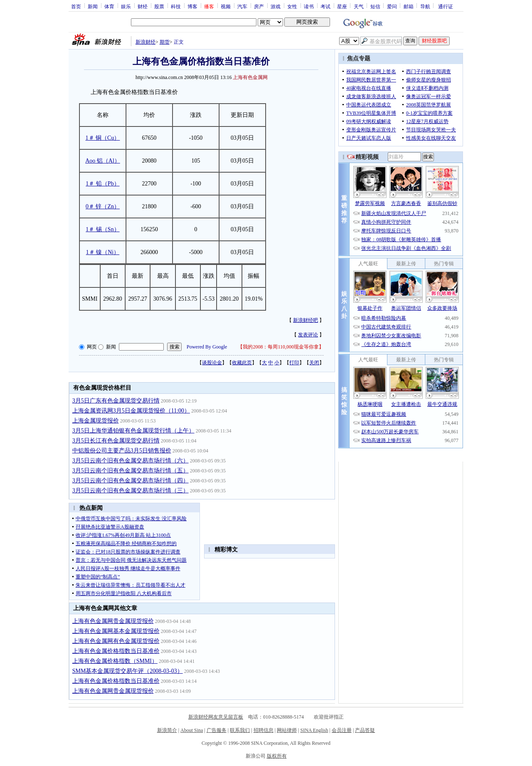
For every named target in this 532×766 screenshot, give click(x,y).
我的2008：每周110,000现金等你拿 (281, 347)
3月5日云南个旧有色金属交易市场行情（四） (131, 481)
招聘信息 (264, 730)
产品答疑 (365, 730)
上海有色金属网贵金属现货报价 (113, 621)
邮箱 (409, 6)
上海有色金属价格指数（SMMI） (115, 661)
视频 (226, 6)
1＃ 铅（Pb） (102, 184)
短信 (375, 6)
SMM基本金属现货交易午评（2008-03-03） (128, 671)
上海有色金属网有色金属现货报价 (116, 641)
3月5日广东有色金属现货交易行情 (116, 401)
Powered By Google (207, 347)
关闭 (314, 363)
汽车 (242, 6)
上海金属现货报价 (96, 421)
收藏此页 (242, 363)
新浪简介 (167, 730)
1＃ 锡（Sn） (102, 229)
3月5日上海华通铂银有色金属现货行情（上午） (133, 431)
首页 (76, 6)
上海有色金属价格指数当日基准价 (116, 651)
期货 (165, 42)
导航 (425, 6)
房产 (259, 6)
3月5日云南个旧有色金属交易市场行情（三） (131, 490)
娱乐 (126, 6)
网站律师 (287, 730)
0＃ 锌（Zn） (103, 206)
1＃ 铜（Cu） (103, 138)
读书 (309, 6)
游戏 (276, 6)
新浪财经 (145, 42)
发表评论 (308, 335)
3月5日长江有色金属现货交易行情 (116, 441)
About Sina (192, 730)
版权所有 (277, 756)
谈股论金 (212, 363)
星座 (342, 6)
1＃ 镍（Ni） (103, 252)
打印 (294, 363)
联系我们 (240, 730)
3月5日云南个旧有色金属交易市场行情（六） (131, 461)
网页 (92, 347)
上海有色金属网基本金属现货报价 (116, 631)
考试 (325, 6)
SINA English (314, 730)
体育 (109, 6)
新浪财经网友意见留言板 (216, 717)
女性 (292, 6)
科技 (176, 6)
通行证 (446, 6)
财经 (143, 6)
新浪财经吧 (305, 320)
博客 (192, 6)
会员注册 (342, 730)
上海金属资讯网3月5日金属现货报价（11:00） (131, 411)
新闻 (93, 6)
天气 (359, 6)
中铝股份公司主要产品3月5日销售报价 (122, 451)
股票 (159, 6)
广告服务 (217, 730)
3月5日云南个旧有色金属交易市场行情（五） (131, 471)
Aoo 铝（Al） (103, 161)
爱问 (392, 6)
